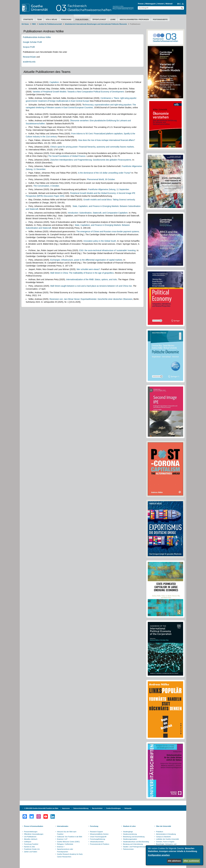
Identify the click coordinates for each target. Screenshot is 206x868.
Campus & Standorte (163, 837)
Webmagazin (150, 4)
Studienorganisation (130, 839)
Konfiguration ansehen (159, 855)
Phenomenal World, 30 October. (101, 179)
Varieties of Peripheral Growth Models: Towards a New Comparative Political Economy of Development (78, 92)
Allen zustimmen (191, 861)
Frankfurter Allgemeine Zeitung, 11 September (108, 189)
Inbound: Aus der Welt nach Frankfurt (67, 833)
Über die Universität (164, 826)
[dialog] (175, 855)
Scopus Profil (29, 47)
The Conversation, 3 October (46, 186)
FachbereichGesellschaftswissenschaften (90, 8)
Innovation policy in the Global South (100, 241)
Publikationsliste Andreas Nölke (37, 37)
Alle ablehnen (174, 861)
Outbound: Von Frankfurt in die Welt (70, 837)
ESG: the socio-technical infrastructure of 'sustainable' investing (107, 250)
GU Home (25, 24)
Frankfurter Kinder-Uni (32, 849)
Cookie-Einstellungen (113, 808)
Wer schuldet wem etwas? (88, 269)
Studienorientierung (130, 834)
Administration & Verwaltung (166, 834)
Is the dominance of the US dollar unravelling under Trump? (104, 173)
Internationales (63, 826)
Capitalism (54, 82)
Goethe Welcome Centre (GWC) (68, 842)
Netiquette (128, 808)
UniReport (28, 842)
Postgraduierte (160, 19)
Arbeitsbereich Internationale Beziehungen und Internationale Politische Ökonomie (96, 24)
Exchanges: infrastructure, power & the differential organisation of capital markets (86, 260)
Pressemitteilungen (31, 832)
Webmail (169, 4)
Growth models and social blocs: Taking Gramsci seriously (109, 200)
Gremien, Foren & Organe (165, 842)
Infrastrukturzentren (97, 842)
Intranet (161, 4)
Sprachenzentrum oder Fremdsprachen (65, 850)
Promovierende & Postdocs (100, 844)
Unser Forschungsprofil (98, 837)
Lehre (113, 19)
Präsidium (160, 832)
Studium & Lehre (129, 826)
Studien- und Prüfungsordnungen (135, 847)
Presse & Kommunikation (34, 826)
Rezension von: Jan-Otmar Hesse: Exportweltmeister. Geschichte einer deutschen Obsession (91, 299)
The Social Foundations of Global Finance (67, 156)
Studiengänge (128, 832)
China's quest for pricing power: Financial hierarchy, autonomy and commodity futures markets (92, 147)
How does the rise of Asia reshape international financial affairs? (107, 140)
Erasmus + (61, 847)
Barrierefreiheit (97, 808)
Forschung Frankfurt (31, 844)
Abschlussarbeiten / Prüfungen (134, 19)
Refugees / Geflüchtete (65, 844)
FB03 (34, 24)
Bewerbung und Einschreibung (134, 837)
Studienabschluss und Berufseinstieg (136, 842)
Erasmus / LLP (62, 839)
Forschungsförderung (98, 839)
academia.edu (29, 62)
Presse (141, 4)
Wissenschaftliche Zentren (99, 834)
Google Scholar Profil (32, 42)
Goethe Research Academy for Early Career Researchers (70, 855)
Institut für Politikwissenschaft (50, 24)
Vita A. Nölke (51, 19)
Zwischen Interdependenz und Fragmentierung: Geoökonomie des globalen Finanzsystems (91, 160)
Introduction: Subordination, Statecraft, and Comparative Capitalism (98, 213)
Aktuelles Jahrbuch (31, 839)
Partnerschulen (128, 849)
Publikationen (82, 19)
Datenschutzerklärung (81, 808)
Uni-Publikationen (30, 837)
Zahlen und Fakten (31, 852)
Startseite (28, 19)
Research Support (96, 832)
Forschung (66, 19)
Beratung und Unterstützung (133, 844)
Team (39, 19)
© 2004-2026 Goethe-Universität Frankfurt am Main (41, 808)
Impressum (66, 808)
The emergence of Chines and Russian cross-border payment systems (108, 231)
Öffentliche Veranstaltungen (34, 834)
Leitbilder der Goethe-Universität (167, 839)
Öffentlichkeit (99, 19)
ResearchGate (29, 57)
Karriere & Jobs (29, 847)
